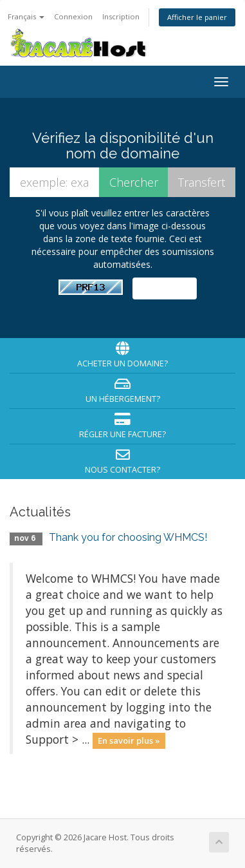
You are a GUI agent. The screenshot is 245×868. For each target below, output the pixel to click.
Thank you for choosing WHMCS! (128, 537)
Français (26, 16)
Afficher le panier (197, 17)
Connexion (73, 16)
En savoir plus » (129, 741)
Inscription (121, 16)
